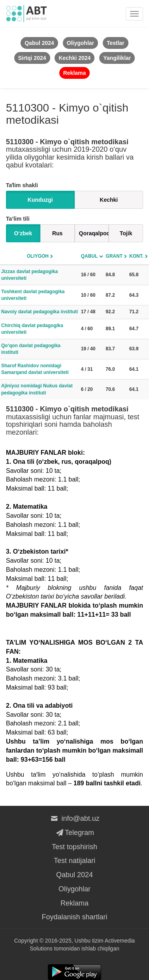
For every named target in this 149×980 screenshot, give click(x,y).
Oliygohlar (74, 889)
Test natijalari (74, 861)
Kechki (109, 200)
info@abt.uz (74, 818)
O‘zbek (23, 233)
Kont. (136, 256)
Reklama (74, 903)
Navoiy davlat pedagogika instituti (40, 312)
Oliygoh (38, 256)
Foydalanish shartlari (74, 917)
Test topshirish (74, 847)
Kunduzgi (40, 200)
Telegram (74, 833)
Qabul (90, 256)
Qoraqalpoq (94, 233)
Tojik (126, 233)
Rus (57, 233)
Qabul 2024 (74, 875)
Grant (114, 256)
